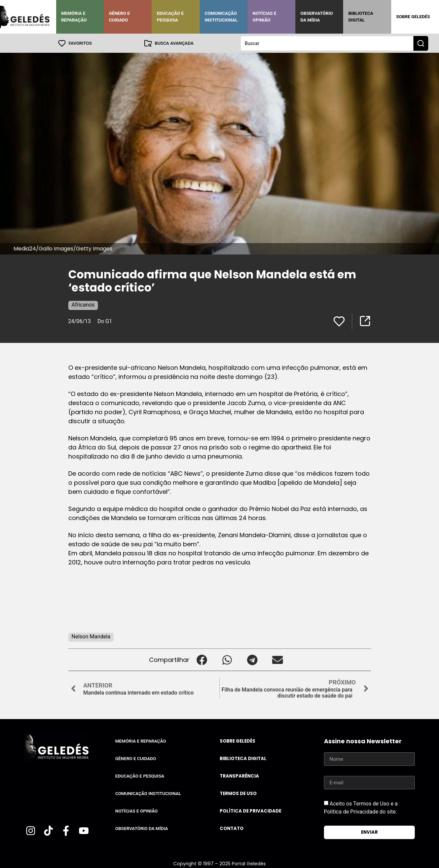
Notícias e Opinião (265, 17)
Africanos (83, 304)
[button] (202, 659)
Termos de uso (238, 793)
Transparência (239, 776)
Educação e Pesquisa (170, 17)
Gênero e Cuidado (119, 17)
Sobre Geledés (413, 17)
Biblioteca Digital (361, 17)
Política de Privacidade (250, 811)
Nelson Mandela (91, 636)
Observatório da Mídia (317, 17)
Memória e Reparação (74, 17)
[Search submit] (421, 43)
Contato (232, 828)
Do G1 (105, 321)
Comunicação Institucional (221, 17)
